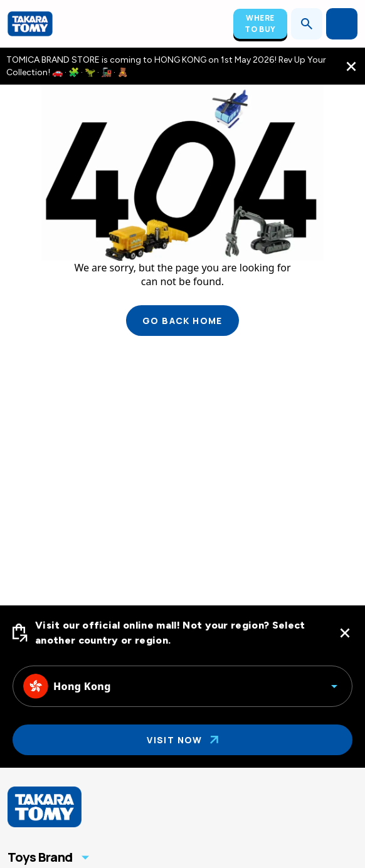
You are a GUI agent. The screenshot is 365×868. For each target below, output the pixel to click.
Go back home (182, 321)
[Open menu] (342, 24)
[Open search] (307, 24)
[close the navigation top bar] (351, 66)
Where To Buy (260, 24)
